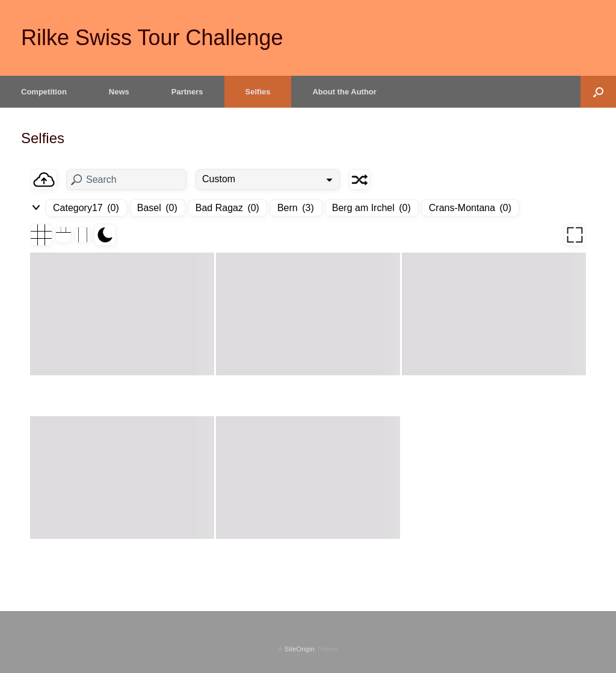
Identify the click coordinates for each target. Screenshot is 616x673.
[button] (598, 92)
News (119, 92)
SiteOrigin (299, 649)
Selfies (258, 92)
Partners (187, 92)
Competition (44, 92)
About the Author (344, 92)
